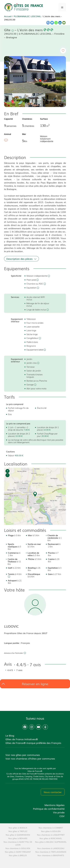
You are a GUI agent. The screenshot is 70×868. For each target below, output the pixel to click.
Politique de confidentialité (49, 809)
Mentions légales (55, 805)
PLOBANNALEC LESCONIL (27, 16)
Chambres (27, 119)
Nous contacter (53, 792)
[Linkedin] (60, 23)
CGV (62, 816)
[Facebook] (48, 23)
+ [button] (8, 471)
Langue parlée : (13, 643)
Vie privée (59, 812)
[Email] (64, 23)
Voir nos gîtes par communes (23, 755)
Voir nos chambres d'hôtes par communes (30, 758)
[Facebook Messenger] (52, 23)
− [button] (8, 475)
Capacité (8, 119)
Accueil (8, 16)
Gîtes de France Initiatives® (22, 739)
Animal (8, 134)
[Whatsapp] (56, 23)
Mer (24, 134)
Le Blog (10, 735)
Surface (44, 119)
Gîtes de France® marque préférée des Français (33, 743)
